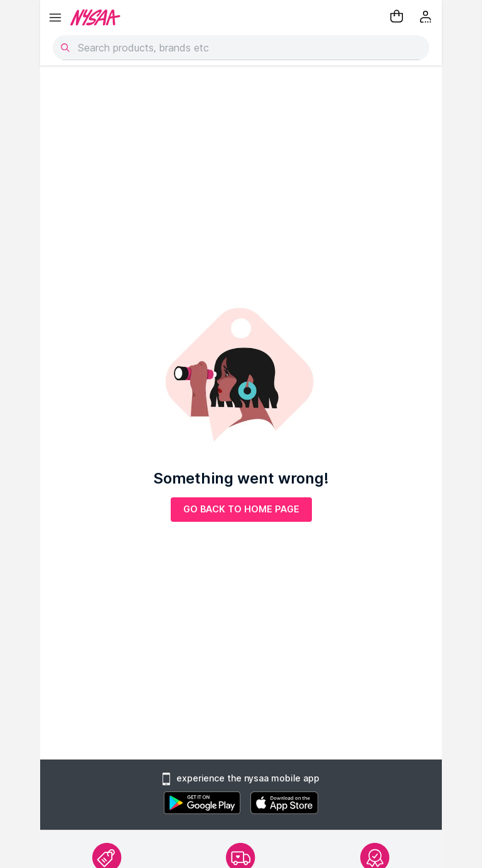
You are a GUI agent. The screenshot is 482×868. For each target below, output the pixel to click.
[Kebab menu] (427, 18)
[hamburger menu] (55, 18)
